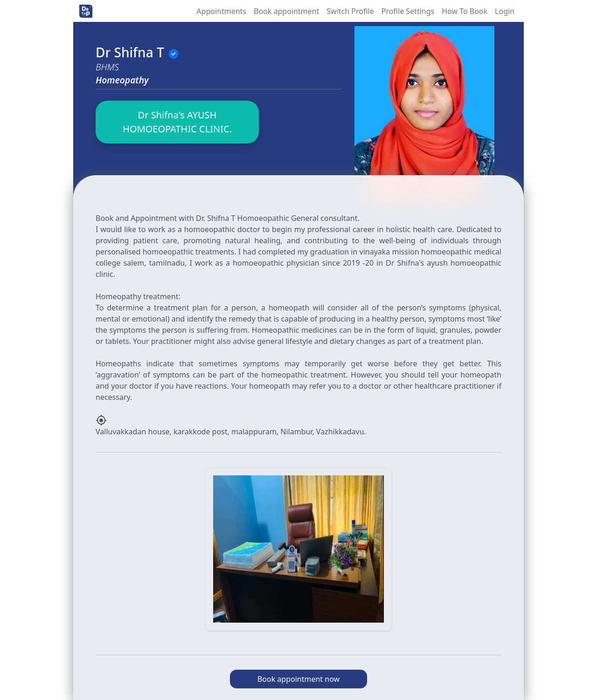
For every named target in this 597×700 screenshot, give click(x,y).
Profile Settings (408, 11)
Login (505, 11)
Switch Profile (350, 11)
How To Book (465, 11)
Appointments (221, 11)
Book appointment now (298, 679)
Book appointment (286, 11)
